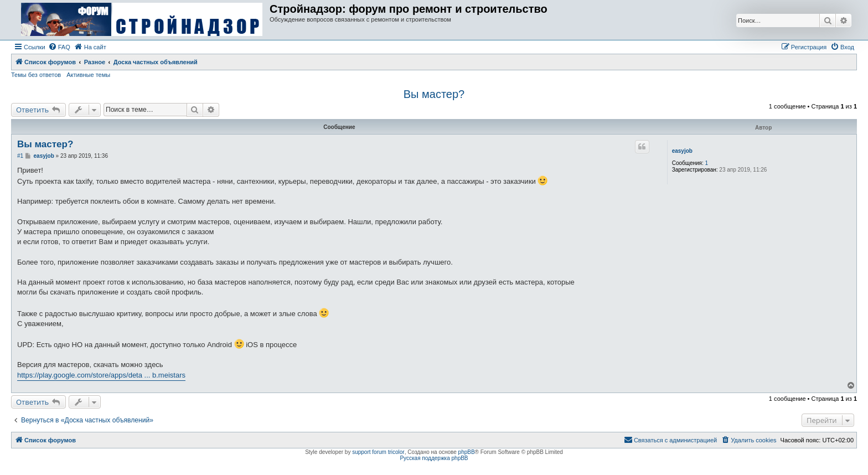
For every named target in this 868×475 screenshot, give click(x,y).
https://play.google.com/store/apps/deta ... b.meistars (101, 375)
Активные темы (88, 75)
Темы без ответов (36, 75)
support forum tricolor (378, 452)
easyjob (682, 151)
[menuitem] (59, 47)
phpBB (467, 452)
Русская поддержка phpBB (434, 458)
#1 (20, 156)
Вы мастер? (434, 94)
